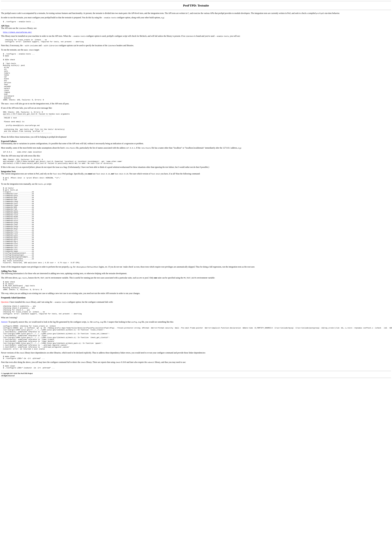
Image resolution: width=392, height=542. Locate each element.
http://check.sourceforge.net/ (17, 33)
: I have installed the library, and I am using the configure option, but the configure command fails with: (57, 337)
